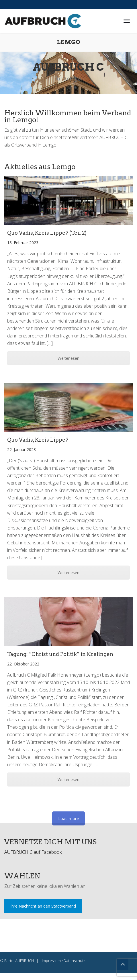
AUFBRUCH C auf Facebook (33, 852)
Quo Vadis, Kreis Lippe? (38, 440)
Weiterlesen (68, 358)
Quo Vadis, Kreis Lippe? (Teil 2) (47, 233)
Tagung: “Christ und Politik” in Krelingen (60, 654)
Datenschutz (75, 961)
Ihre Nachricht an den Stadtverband (43, 906)
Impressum (51, 961)
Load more (68, 818)
